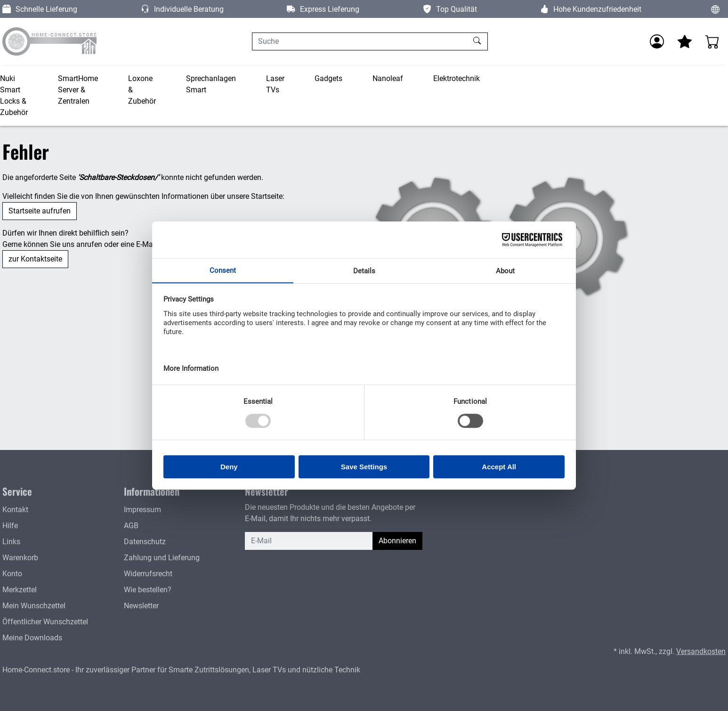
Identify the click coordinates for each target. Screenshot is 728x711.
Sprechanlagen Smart (211, 84)
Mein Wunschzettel (34, 606)
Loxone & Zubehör (142, 90)
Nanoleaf (388, 78)
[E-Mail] (309, 541)
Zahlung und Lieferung (162, 558)
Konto (12, 574)
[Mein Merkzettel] (685, 41)
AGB (131, 526)
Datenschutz (145, 542)
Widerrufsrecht (148, 574)
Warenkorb (20, 558)
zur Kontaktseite (35, 259)
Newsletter (141, 606)
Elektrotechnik (457, 78)
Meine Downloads (32, 638)
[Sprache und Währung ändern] (715, 9)
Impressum (142, 510)
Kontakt (15, 510)
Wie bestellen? (148, 590)
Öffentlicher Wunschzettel (45, 622)
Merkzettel (20, 590)
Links (11, 542)
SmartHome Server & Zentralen (78, 90)
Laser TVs (275, 84)
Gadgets (328, 78)
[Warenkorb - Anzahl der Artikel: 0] (712, 41)
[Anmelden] (657, 41)
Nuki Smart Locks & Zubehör (14, 95)
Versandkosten (701, 651)
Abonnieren (397, 541)
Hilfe (10, 526)
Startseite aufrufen (40, 211)
